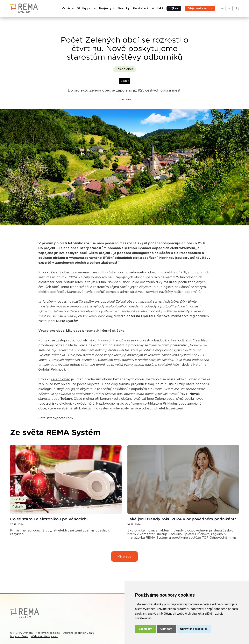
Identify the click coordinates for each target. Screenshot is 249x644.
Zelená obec (125, 69)
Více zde (124, 557)
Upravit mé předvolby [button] (194, 629)
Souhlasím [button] (145, 629)
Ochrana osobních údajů (78, 633)
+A (222, 8)
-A (229, 8)
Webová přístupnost (44, 636)
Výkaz (174, 8)
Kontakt (157, 8)
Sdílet (125, 81)
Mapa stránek (19, 636)
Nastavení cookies (48, 633)
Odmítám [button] (166, 629)
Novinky (124, 8)
